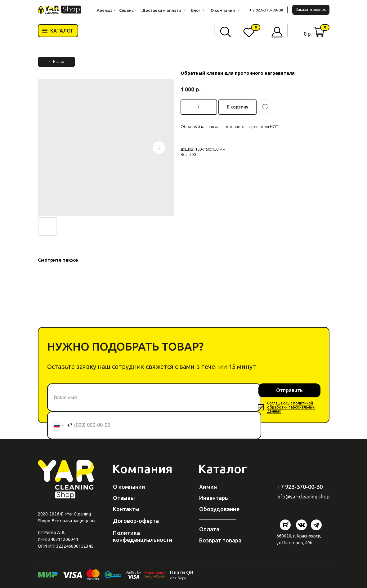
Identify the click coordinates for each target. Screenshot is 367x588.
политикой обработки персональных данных (291, 407)
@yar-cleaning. (302, 497)
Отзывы (124, 498)
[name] (154, 397)
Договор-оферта (136, 521)
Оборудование (219, 509)
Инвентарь (214, 498)
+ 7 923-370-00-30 (266, 10)
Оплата (209, 529)
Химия (208, 487)
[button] (311, 10)
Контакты (126, 509)
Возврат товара (220, 540)
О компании (129, 487)
